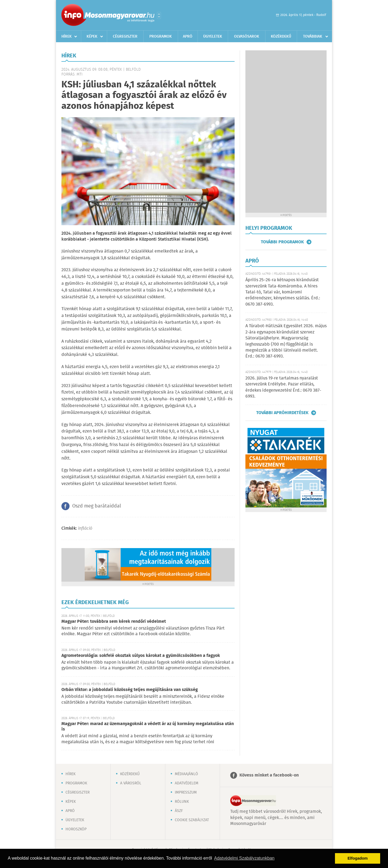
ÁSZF (179, 811)
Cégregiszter (125, 37)
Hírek (67, 37)
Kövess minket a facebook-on (269, 775)
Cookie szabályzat (192, 820)
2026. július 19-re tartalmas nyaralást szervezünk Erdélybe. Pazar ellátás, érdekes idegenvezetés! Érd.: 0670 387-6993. (283, 387)
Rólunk (182, 802)
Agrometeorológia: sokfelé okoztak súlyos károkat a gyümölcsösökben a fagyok (141, 656)
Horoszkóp (76, 829)
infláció (85, 528)
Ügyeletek (213, 37)
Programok (161, 37)
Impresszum (186, 792)
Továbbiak (313, 37)
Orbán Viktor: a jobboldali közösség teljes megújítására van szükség (130, 690)
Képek (92, 37)
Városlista (159, 15)
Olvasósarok (247, 37)
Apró (188, 37)
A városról (131, 783)
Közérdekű (281, 37)
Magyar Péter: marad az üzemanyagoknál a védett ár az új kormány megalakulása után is (148, 727)
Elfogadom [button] (358, 858)
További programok (282, 242)
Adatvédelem (187, 783)
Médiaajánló (186, 774)
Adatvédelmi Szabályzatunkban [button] (244, 858)
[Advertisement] (286, 132)
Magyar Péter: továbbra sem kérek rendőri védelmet (114, 622)
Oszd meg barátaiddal (97, 506)
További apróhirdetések (282, 413)
